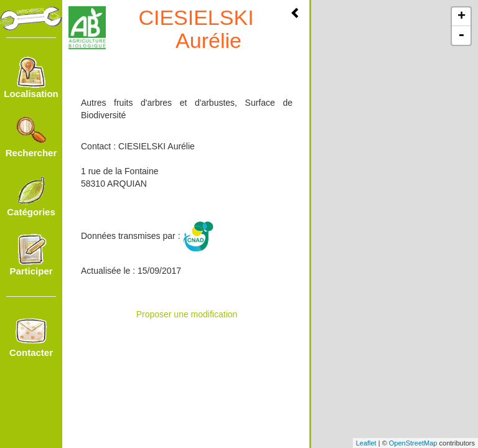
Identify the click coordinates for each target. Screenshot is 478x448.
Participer (31, 255)
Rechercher (31, 137)
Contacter (31, 337)
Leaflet (366, 443)
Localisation (31, 78)
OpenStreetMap (413, 443)
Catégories (31, 196)
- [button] (461, 35)
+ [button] (462, 17)
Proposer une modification (187, 314)
